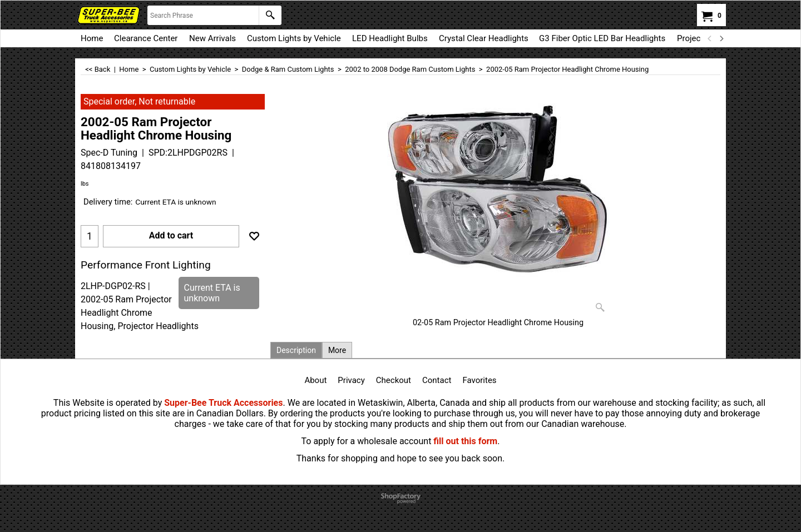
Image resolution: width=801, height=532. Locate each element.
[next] (721, 38)
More (337, 350)
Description (296, 350)
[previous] (710, 38)
